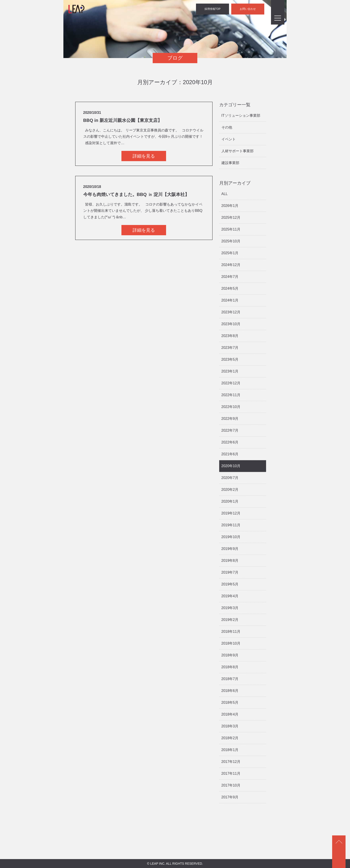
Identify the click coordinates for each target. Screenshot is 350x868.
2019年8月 (230, 561)
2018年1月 (230, 750)
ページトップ (339, 852)
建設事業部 (230, 163)
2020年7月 (230, 478)
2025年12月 (231, 218)
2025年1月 (230, 253)
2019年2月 (230, 620)
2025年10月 (231, 241)
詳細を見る (144, 156)
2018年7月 (230, 679)
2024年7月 (230, 277)
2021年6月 (230, 454)
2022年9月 (230, 419)
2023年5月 (230, 359)
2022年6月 (230, 442)
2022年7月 (230, 430)
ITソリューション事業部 (241, 116)
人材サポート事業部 (237, 151)
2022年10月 (231, 407)
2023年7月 (230, 348)
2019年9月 (230, 549)
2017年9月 (230, 797)
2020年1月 (230, 501)
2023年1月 (230, 371)
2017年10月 (231, 785)
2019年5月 (230, 584)
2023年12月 (231, 312)
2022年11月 (231, 395)
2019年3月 (230, 608)
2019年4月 (230, 596)
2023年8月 (230, 336)
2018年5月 (230, 703)
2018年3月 (230, 726)
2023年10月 (231, 324)
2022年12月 (231, 383)
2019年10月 (231, 537)
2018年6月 (230, 691)
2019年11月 (231, 525)
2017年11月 (231, 773)
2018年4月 (230, 714)
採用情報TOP (212, 9)
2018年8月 (230, 667)
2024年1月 (230, 300)
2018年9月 (230, 655)
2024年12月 (231, 265)
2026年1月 (230, 206)
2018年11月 (231, 632)
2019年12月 (231, 513)
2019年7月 (230, 572)
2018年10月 (231, 643)
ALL (225, 194)
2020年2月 (230, 490)
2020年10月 (231, 466)
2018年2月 (230, 738)
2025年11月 (231, 229)
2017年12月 (231, 762)
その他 (227, 127)
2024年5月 (230, 288)
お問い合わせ (248, 9)
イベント (229, 139)
